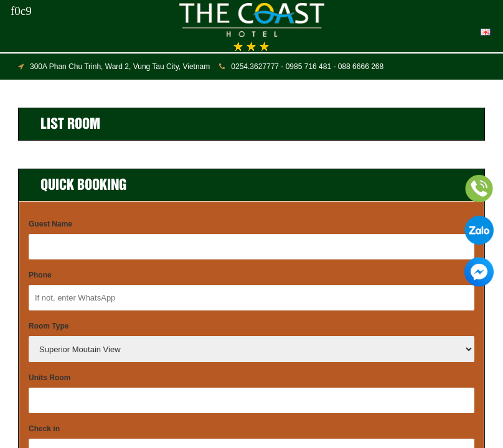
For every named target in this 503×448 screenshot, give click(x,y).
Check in (44, 429)
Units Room (49, 378)
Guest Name (50, 224)
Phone (40, 275)
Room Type (49, 326)
